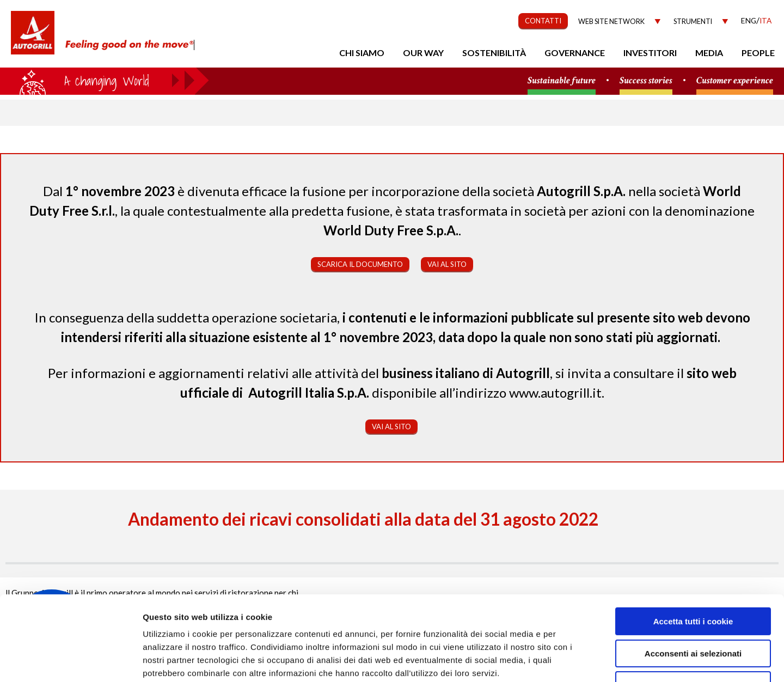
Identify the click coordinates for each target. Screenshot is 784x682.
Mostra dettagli (578, 660)
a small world (105, 80)
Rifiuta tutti (693, 613)
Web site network (611, 22)
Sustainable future (562, 81)
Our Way (423, 53)
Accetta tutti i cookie (693, 549)
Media (709, 53)
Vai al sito (447, 264)
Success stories (646, 81)
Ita (765, 20)
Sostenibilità (494, 53)
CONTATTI (543, 21)
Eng (749, 20)
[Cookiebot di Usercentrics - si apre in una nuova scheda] (71, 661)
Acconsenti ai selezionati (693, 581)
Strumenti (693, 22)
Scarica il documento (360, 264)
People (758, 53)
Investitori (650, 53)
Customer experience (735, 81)
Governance (575, 53)
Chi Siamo (362, 53)
